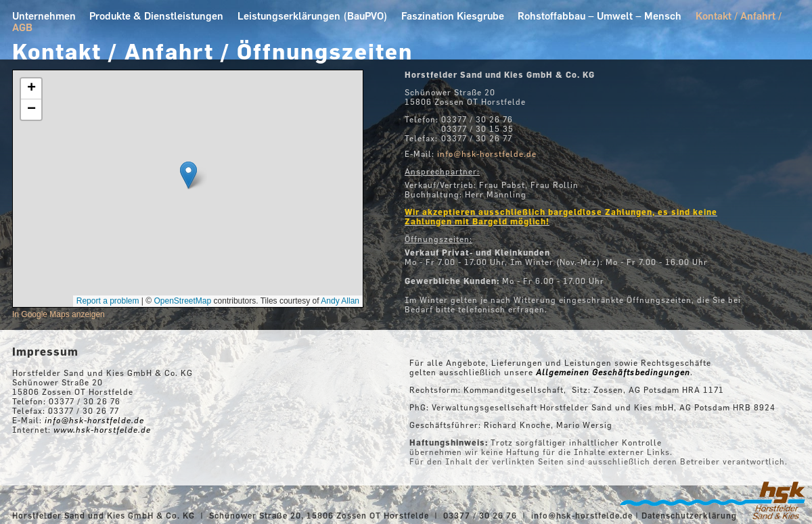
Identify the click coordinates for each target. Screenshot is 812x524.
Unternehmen (44, 16)
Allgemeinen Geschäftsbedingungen (613, 372)
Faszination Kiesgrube (453, 16)
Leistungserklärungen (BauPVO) (313, 16)
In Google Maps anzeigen (59, 314)
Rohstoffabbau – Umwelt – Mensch (600, 16)
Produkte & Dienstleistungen (156, 16)
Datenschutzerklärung (689, 515)
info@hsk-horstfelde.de (582, 515)
